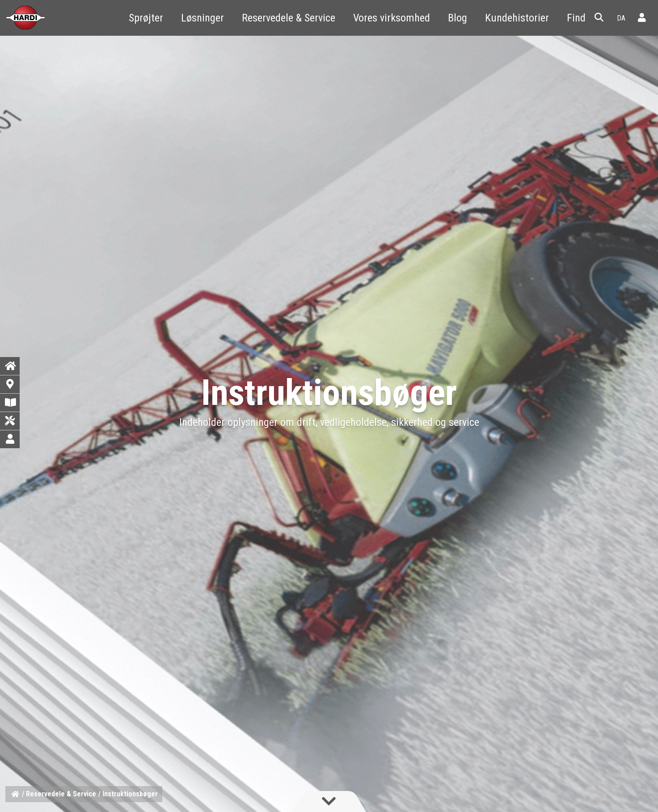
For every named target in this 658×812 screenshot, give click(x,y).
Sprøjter (146, 18)
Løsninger (202, 18)
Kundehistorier (517, 18)
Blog (458, 18)
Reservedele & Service (289, 18)
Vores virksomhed (392, 18)
